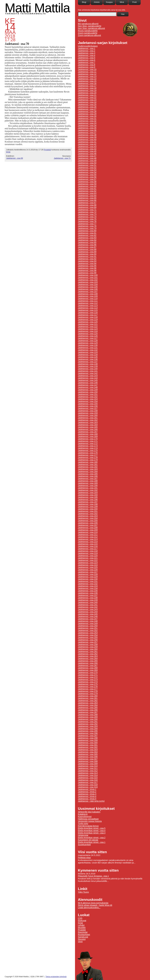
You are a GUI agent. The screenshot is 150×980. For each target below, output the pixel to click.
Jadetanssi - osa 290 (88, 719)
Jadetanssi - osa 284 (88, 705)
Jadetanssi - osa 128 (88, 341)
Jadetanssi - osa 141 (88, 371)
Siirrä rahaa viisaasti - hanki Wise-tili (95, 905)
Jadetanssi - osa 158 (88, 411)
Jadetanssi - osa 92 (87, 259)
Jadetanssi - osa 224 (88, 565)
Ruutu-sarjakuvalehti (88, 31)
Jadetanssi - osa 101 (88, 277)
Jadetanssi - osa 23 (87, 100)
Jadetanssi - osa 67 (87, 203)
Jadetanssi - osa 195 (88, 497)
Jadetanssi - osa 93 (87, 261)
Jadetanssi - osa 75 (87, 219)
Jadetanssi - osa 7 (87, 62)
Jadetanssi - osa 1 (87, 48)
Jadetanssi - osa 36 (87, 130)
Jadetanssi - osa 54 (87, 172)
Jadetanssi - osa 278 (88, 691)
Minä (122, 2)
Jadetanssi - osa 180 (88, 462)
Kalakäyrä (83, 814)
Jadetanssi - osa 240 (88, 602)
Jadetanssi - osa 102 (88, 280)
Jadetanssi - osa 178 (88, 457)
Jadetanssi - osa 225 (88, 567)
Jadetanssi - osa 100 (88, 275)
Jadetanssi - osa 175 (88, 450)
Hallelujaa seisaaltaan (88, 819)
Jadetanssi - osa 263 (88, 656)
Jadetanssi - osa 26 (87, 107)
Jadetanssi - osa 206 (88, 523)
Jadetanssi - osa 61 (87, 189)
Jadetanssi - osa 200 (88, 509)
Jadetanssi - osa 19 (87, 90)
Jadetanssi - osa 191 (88, 488)
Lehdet (81, 925)
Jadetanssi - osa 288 (88, 715)
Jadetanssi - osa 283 (88, 703)
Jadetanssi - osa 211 (88, 535)
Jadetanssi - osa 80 (87, 231)
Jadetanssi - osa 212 (88, 537)
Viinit (80, 942)
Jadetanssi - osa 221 (88, 558)
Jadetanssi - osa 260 (88, 649)
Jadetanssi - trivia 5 (87, 799)
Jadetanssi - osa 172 (88, 443)
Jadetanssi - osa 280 (88, 696)
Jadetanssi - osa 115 (88, 310)
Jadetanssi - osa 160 (88, 415)
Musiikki (82, 928)
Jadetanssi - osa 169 (88, 436)
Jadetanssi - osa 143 (88, 376)
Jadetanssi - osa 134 (88, 355)
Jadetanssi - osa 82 (87, 235)
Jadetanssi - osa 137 (88, 362)
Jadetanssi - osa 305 (88, 754)
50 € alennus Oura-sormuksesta (93, 903)
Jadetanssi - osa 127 (88, 338)
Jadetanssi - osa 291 (88, 722)
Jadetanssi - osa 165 (88, 427)
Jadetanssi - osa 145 (88, 380)
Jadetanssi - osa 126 (88, 336)
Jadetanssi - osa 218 (88, 551)
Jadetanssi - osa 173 (88, 446)
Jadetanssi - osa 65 (87, 198)
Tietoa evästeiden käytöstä (56, 977)
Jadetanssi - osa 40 (87, 140)
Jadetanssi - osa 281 (88, 698)
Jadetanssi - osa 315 (88, 778)
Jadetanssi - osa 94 (87, 263)
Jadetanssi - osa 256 (88, 640)
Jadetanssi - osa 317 (88, 782)
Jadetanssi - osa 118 (88, 317)
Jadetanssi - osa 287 (88, 712)
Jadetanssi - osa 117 (88, 315)
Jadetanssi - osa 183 (88, 469)
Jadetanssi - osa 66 (87, 200)
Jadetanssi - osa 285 (88, 708)
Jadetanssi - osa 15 (87, 81)
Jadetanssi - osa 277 (88, 689)
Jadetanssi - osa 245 (88, 614)
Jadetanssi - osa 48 (87, 158)
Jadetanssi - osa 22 (87, 97)
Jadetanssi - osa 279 (88, 694)
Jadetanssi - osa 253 (88, 633)
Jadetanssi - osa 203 (88, 516)
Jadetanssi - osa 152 (88, 397)
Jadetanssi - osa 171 (88, 441)
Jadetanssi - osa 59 (87, 184)
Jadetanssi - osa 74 (87, 217)
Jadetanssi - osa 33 (87, 123)
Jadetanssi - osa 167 (88, 432)
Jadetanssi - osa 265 (88, 661)
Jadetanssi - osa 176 (88, 453)
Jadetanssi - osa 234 (88, 588)
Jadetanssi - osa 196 (88, 499)
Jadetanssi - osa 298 (88, 738)
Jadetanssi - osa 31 (87, 118)
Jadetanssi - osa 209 (88, 530)
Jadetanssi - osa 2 (87, 51)
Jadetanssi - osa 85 (87, 242)
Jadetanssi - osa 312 (88, 771)
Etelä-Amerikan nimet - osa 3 (92, 833)
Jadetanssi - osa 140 (88, 369)
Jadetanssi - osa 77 (87, 224)
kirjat (8, 152)
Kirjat (80, 923)
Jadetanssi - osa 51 (87, 165)
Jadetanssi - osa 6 (87, 60)
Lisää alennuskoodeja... (89, 908)
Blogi (84, 2)
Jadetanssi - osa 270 (88, 672)
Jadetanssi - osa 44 (87, 149)
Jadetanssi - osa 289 (88, 717)
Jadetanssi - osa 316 (88, 780)
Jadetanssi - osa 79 (87, 228)
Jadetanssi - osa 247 (88, 619)
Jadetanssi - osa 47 (87, 156)
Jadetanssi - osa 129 (88, 343)
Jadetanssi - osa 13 (87, 76)
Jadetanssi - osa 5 (87, 58)
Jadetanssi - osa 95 (87, 266)
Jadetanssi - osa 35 (87, 128)
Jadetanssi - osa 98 (87, 270)
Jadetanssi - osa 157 (88, 408)
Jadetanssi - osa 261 (88, 651)
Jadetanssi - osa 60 (87, 186)
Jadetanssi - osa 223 (88, 563)
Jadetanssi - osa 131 (88, 348)
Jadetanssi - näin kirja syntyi (91, 801)
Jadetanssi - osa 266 (88, 663)
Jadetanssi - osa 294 (88, 729)
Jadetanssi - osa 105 (88, 287)
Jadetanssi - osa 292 (88, 724)
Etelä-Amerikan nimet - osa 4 (92, 831)
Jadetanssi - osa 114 (88, 308)
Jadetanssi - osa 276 (88, 686)
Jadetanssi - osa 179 (88, 460)
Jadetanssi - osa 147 (88, 385)
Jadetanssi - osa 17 (87, 86)
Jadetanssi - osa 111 (88, 301)
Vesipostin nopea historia (90, 821)
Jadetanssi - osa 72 (87, 212)
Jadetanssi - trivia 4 (87, 796)
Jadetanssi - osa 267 (88, 665)
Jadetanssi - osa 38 (87, 135)
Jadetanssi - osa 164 (88, 425)
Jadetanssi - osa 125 (88, 334)
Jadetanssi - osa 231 (88, 581)
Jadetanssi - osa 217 (88, 549)
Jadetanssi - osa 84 (87, 240)
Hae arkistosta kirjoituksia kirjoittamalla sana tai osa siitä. (102, 10)
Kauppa (109, 2)
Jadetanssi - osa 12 (87, 74)
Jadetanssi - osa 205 (88, 521)
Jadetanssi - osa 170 (88, 439)
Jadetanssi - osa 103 (88, 282)
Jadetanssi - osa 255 (88, 637)
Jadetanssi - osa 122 (88, 327)
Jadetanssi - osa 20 (87, 93)
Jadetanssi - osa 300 (88, 743)
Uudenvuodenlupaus (88, 46)
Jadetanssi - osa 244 (88, 612)
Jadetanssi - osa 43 (87, 147)
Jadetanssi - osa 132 (88, 350)
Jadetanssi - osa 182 (88, 467)
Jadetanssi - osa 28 (87, 111)
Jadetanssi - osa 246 (88, 616)
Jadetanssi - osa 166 (88, 429)
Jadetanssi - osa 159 (88, 413)
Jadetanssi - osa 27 (87, 109)
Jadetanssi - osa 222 (88, 560)
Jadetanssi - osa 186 (88, 476)
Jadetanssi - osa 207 (88, 525)
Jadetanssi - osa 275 (88, 684)
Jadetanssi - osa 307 (88, 759)
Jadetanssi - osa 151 (88, 394)
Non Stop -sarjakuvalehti (90, 26)
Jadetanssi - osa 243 (88, 609)
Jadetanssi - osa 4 (87, 55)
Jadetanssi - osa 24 (87, 102)
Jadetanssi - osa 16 (87, 83)
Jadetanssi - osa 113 (88, 305)
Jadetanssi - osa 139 (88, 366)
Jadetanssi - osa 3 (87, 53)
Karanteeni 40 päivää (88, 840)
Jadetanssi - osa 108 (88, 294)
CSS (80, 918)
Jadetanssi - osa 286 (88, 710)
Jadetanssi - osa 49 (87, 161)
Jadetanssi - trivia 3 (87, 794)
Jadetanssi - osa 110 (88, 298)
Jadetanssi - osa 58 (87, 182)
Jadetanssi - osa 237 (88, 595)
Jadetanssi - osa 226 (88, 570)
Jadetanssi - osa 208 (88, 528)
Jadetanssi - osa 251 (88, 628)
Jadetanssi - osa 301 (88, 745)
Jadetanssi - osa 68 (87, 205)
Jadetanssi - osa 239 (88, 600)
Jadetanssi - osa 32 (87, 121)
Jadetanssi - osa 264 (88, 658)
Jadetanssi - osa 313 (88, 773)
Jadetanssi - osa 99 (87, 273)
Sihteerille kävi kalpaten (89, 812)
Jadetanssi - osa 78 (87, 226)
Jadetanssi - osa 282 (88, 701)
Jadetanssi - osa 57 (87, 179)
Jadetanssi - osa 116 (88, 312)
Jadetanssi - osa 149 (88, 390)
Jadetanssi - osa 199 (88, 507)
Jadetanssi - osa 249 (88, 623)
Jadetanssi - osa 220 (88, 556)
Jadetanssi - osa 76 (87, 221)
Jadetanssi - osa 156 (88, 406)
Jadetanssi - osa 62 (87, 191)
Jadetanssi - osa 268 (88, 668)
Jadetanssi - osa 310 (88, 766)
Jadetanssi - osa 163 (88, 422)
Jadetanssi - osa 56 (87, 177)
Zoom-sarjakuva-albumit (89, 35)
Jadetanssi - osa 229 (88, 577)
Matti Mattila (37, 8)
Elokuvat (82, 921)
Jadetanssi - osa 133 (88, 352)
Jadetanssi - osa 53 (87, 170)
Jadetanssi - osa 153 (88, 399)
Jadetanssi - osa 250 (88, 626)
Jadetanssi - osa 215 (88, 544)
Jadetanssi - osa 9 (87, 67)
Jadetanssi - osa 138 (88, 364)
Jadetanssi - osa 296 (88, 733)
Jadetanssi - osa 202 (88, 514)
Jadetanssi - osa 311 (88, 768)
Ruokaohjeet (84, 935)
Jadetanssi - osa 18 (87, 88)
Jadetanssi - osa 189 (88, 483)
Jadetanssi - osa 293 (88, 726)
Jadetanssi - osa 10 (87, 69)
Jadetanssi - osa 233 (88, 586)
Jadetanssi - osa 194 (88, 495)
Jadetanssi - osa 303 (88, 750)
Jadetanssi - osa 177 (88, 455)
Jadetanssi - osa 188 (88, 481)
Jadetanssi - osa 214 (88, 542)
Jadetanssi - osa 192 (88, 490)
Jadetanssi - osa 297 (88, 736)
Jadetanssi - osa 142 (88, 373)
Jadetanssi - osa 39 (87, 137)
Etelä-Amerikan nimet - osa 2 (92, 838)
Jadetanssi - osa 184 (88, 471)
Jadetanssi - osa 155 (88, 404)
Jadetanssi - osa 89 (87, 252)
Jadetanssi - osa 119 (88, 320)
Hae (123, 14)
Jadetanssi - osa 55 (87, 175)
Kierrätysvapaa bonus (88, 826)
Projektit (47, 150)
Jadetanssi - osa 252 (88, 630)
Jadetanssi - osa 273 (88, 679)
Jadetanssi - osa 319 (88, 787)
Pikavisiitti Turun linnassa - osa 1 (93, 876)
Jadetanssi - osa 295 (88, 731)
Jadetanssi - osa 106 (88, 289)
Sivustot (82, 939)
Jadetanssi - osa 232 (88, 584)
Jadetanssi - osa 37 (87, 133)
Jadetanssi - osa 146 (88, 383)
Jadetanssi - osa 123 (88, 329)
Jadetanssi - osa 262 (88, 654)
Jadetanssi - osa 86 (87, 245)
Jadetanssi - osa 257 (88, 642)
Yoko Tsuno (83, 892)
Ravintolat (83, 932)
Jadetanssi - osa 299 (88, 740)
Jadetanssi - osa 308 (88, 761)
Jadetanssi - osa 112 (88, 303)
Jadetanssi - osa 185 (88, 474)
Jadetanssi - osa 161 (88, 418)
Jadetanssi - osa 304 (88, 752)
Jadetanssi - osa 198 (88, 504)
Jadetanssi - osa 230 (88, 579)
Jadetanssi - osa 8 (87, 65)
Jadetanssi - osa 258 (88, 644)
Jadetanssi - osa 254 (88, 635)
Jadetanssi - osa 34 (87, 125)
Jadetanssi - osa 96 (87, 268)
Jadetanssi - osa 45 (87, 151)
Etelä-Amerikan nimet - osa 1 (92, 842)
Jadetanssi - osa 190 (88, 485)
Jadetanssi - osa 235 (88, 591)
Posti (135, 2)
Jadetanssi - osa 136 (88, 359)
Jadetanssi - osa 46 (87, 154)
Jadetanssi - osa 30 (87, 116)
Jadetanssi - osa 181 (88, 464)
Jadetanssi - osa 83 (87, 238)
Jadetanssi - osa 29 (87, 114)
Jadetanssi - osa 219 (88, 553)
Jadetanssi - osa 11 (87, 72)
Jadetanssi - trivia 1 (87, 789)
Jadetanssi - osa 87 (87, 247)
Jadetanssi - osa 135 (88, 357)
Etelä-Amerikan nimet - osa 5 (92, 828)
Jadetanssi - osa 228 (88, 574)
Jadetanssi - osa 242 (88, 607)
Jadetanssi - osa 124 (88, 331)
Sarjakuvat (83, 937)
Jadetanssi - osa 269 (88, 670)
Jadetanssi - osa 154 (88, 401)
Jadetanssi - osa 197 (88, 502)
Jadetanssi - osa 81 (87, 233)
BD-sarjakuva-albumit (88, 24)
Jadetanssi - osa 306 (88, 757)
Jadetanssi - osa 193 (88, 492)
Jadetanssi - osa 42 (87, 144)
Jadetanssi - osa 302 (88, 747)
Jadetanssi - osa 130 (88, 345)
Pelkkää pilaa (84, 858)
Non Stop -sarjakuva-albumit (91, 28)
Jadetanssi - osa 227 (88, 572)
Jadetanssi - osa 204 (88, 518)
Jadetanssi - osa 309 (88, 764)
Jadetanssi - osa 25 (87, 104)
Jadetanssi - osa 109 (88, 296)
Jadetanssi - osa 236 (88, 593)
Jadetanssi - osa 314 (88, 775)
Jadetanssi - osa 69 (15, 158)
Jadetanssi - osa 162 (88, 420)
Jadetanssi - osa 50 (87, 163)
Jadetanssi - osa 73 (87, 214)
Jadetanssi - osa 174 (88, 448)
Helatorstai (83, 835)
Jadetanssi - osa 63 (87, 193)
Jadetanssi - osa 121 (88, 324)
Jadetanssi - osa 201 (88, 511)
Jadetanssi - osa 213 (88, 539)
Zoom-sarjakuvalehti (88, 33)
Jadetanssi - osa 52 (87, 168)
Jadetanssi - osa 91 (87, 256)
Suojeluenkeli (84, 845)
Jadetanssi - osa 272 (88, 677)
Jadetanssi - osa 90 (87, 254)
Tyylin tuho (83, 824)
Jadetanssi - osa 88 (87, 249)
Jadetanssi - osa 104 (88, 284)
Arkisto (97, 2)
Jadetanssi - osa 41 (87, 142)
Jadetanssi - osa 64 (87, 196)
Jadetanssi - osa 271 (88, 675)
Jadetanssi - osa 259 (88, 647)
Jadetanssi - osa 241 (88, 605)
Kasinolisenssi (85, 817)
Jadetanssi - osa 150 (88, 392)
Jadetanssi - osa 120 (88, 322)
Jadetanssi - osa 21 (87, 95)
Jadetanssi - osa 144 (88, 378)
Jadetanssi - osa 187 (88, 478)
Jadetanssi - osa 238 (88, 598)
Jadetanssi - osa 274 (88, 682)
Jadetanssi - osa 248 (88, 621)
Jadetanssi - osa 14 (87, 79)
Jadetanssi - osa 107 (88, 291)
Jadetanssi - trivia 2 (87, 792)
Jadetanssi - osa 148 (88, 387)
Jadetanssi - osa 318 (88, 785)
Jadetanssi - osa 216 (88, 546)
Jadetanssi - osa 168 (88, 434)
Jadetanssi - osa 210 (88, 532)
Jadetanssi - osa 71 (62, 158)
